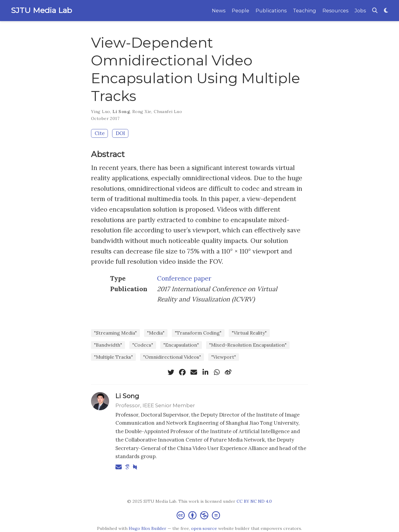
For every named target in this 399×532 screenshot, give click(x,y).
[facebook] (182, 372)
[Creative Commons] (199, 515)
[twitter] (171, 372)
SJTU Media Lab (41, 10)
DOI (120, 133)
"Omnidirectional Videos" (172, 357)
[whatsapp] (217, 372)
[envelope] (194, 372)
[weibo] (228, 372)
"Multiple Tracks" (113, 357)
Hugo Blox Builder (148, 528)
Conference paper (184, 278)
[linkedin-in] (205, 372)
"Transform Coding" (198, 333)
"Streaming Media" (115, 333)
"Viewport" (224, 357)
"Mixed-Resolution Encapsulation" (248, 345)
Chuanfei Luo (168, 112)
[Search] (375, 11)
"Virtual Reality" (249, 333)
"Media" (156, 333)
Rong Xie (142, 112)
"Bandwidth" (108, 345)
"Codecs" (143, 345)
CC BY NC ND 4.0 (254, 501)
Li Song (121, 112)
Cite (100, 133)
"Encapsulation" (181, 345)
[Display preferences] (386, 11)
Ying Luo (101, 112)
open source (204, 528)
